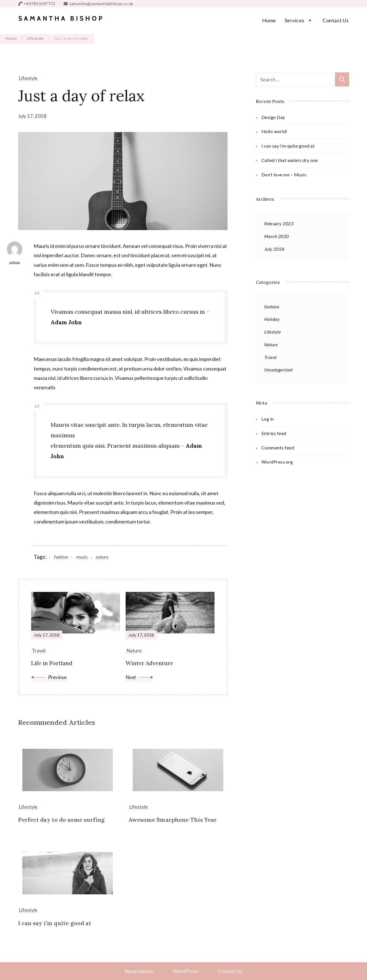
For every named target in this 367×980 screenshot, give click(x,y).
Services (295, 20)
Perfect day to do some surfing (62, 820)
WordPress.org (277, 462)
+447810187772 (40, 4)
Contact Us (336, 20)
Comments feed (278, 448)
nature (102, 557)
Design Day (273, 117)
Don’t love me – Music (284, 175)
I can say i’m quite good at (55, 923)
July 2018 (274, 249)
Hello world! (274, 131)
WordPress (185, 971)
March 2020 (277, 236)
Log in (268, 419)
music (82, 557)
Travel (271, 357)
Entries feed (274, 433)
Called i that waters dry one (290, 160)
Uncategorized (278, 370)
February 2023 (279, 223)
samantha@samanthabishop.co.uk (101, 4)
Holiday (272, 319)
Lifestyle (28, 78)
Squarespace (139, 971)
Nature (271, 344)
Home (269, 20)
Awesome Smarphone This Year (173, 820)
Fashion (272, 307)
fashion (61, 557)
